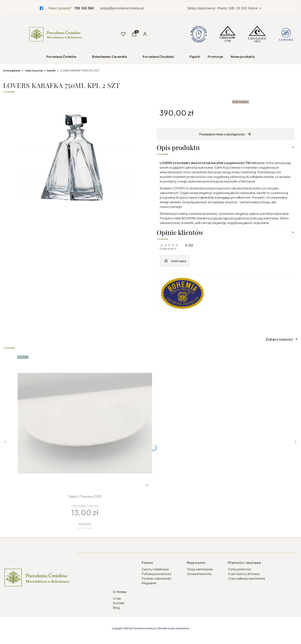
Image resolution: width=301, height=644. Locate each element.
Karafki (51, 71)
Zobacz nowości (282, 339)
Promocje (215, 57)
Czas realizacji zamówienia (246, 578)
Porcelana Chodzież (158, 57)
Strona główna (12, 71)
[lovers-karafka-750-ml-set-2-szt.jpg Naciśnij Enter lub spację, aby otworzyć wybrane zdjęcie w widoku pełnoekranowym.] (75, 156)
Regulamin (149, 583)
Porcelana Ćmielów (61, 57)
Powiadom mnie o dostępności (225, 134)
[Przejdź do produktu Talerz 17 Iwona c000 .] (85, 423)
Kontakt (119, 603)
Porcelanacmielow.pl (144, 628)
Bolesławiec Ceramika (110, 57)
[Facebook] (41, 8)
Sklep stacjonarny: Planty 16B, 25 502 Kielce (223, 8)
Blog (116, 608)
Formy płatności (240, 569)
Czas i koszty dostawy (244, 574)
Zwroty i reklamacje (155, 569)
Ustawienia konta (199, 574)
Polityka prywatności (157, 574)
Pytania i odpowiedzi (156, 578)
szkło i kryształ (34, 71)
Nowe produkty (243, 57)
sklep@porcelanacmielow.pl (122, 8)
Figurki (195, 57)
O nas (117, 598)
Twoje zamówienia (200, 569)
